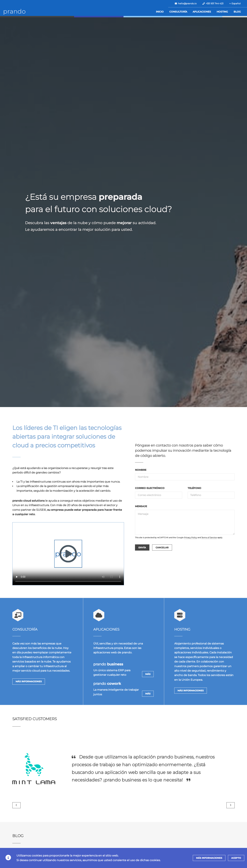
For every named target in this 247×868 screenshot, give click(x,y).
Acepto (236, 858)
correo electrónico (150, 488)
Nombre (141, 470)
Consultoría (178, 12)
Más (148, 674)
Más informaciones (29, 681)
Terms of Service (209, 538)
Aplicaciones (202, 12)
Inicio (160, 12)
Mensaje (141, 506)
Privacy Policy (190, 538)
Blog (237, 12)
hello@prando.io (186, 4)
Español (235, 4)
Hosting (222, 12)
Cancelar (162, 547)
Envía (142, 547)
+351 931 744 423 (213, 4)
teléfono (194, 488)
